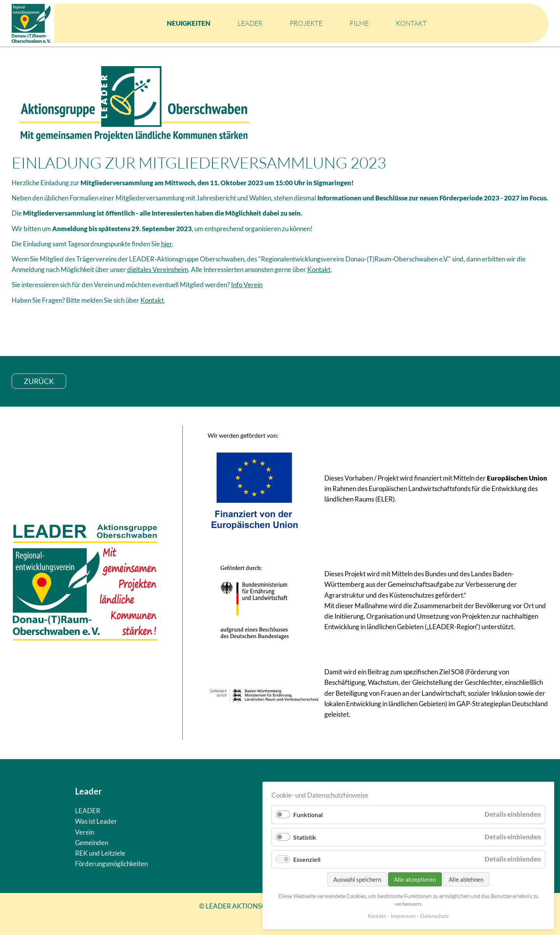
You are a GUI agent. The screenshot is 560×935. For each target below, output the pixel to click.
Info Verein (247, 285)
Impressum (403, 916)
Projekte (306, 23)
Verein (85, 832)
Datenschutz (435, 916)
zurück (39, 381)
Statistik (305, 837)
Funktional (308, 815)
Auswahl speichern (357, 879)
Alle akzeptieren (415, 879)
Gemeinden (92, 843)
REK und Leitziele (100, 853)
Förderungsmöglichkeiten (111, 864)
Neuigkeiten (189, 23)
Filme (359, 23)
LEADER (250, 23)
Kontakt (411, 23)
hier (166, 244)
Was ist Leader (96, 821)
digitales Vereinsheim (158, 269)
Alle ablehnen (466, 879)
